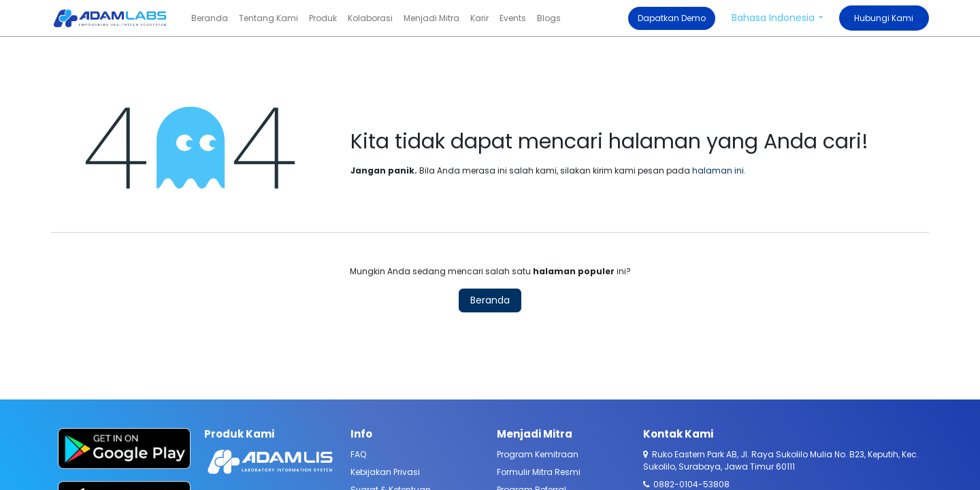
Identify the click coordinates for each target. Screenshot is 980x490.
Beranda (490, 300)
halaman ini (718, 170)
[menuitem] (210, 18)
